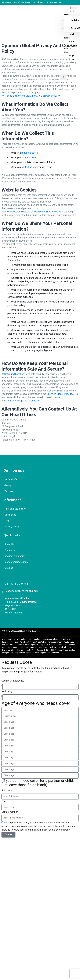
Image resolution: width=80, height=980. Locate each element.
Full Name (7, 790)
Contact (72, 59)
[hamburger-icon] (74, 8)
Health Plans (69, 13)
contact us (27, 167)
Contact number (10, 812)
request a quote (30, 153)
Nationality (7, 691)
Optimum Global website (59, 394)
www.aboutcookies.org (18, 212)
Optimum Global (13, 374)
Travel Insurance (69, 36)
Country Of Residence (13, 681)
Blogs (71, 56)
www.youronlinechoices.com (48, 212)
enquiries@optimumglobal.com (24, 401)
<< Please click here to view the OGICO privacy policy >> (31, 96)
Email (4, 801)
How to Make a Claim (70, 49)
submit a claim (29, 158)
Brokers (72, 41)
